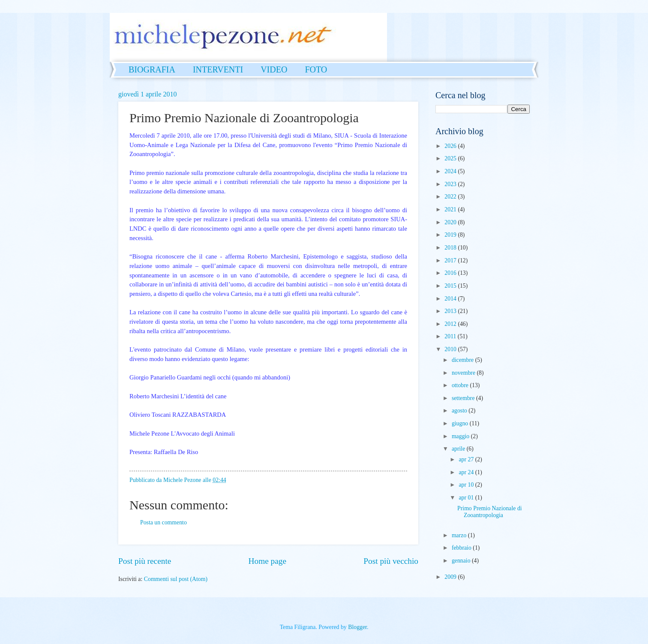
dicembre (463, 360)
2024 (451, 171)
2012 (451, 324)
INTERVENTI (218, 69)
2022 (451, 197)
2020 (451, 222)
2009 (451, 577)
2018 (451, 248)
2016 (451, 273)
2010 (451, 349)
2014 (451, 299)
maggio (461, 436)
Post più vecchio (391, 561)
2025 (451, 158)
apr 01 (467, 498)
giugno (461, 423)
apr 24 (467, 472)
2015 (451, 286)
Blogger (357, 627)
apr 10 (467, 485)
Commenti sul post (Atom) (176, 579)
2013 (451, 311)
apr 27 (467, 459)
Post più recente (145, 561)
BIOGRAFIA (152, 69)
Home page (267, 561)
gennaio (462, 561)
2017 (451, 260)
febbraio (462, 548)
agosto (460, 411)
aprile (459, 449)
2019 (451, 235)
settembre (464, 398)
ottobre (461, 385)
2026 (451, 146)
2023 (451, 184)
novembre (464, 373)
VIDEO (274, 69)
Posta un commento (163, 522)
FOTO (316, 69)
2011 (451, 336)
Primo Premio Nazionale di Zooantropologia (490, 512)
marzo (460, 535)
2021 (451, 209)
